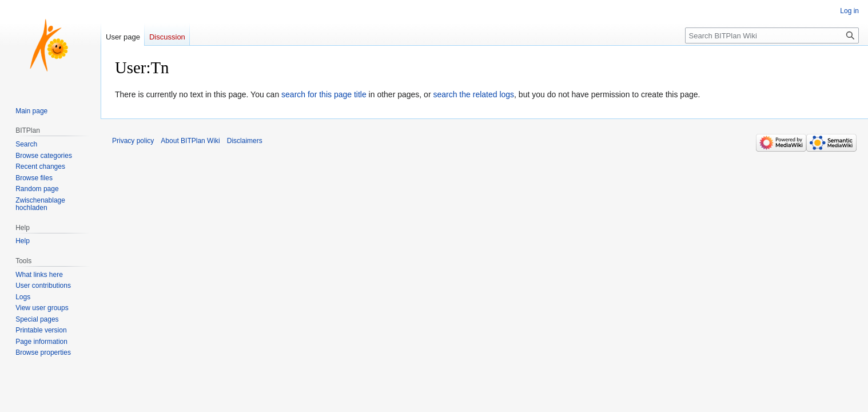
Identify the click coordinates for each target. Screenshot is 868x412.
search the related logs (473, 94)
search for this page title (324, 94)
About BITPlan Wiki (190, 141)
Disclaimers (245, 141)
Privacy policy (133, 141)
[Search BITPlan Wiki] (772, 35)
